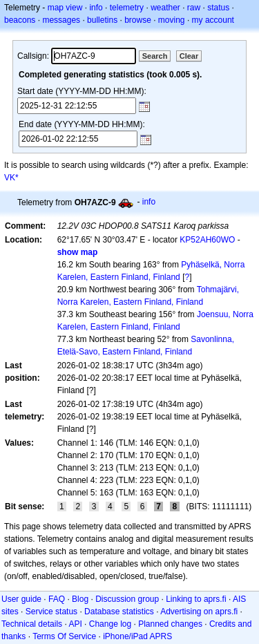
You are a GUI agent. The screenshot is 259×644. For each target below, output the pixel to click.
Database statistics (119, 612)
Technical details (32, 624)
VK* (11, 178)
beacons (20, 20)
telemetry (127, 8)
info (96, 8)
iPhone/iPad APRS (137, 636)
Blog (80, 599)
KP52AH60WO (207, 240)
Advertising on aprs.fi (199, 612)
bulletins (102, 20)
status (218, 8)
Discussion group (127, 599)
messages (61, 20)
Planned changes (170, 624)
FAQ (57, 599)
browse (138, 20)
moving (172, 20)
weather (165, 8)
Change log (110, 624)
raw (194, 8)
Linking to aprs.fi (196, 599)
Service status (51, 612)
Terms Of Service (64, 636)
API (75, 624)
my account (213, 20)
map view (65, 8)
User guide (21, 599)
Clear (189, 56)
